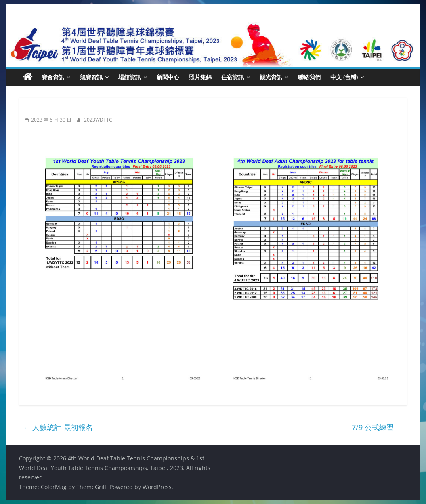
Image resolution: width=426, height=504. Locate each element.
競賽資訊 (91, 77)
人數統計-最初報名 (58, 427)
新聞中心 (168, 77)
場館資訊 (130, 77)
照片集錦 (200, 77)
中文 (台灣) (344, 77)
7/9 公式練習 (377, 427)
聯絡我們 (309, 77)
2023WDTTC (98, 120)
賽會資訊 (53, 77)
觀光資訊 (271, 77)
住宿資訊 (233, 77)
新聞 (34, 109)
